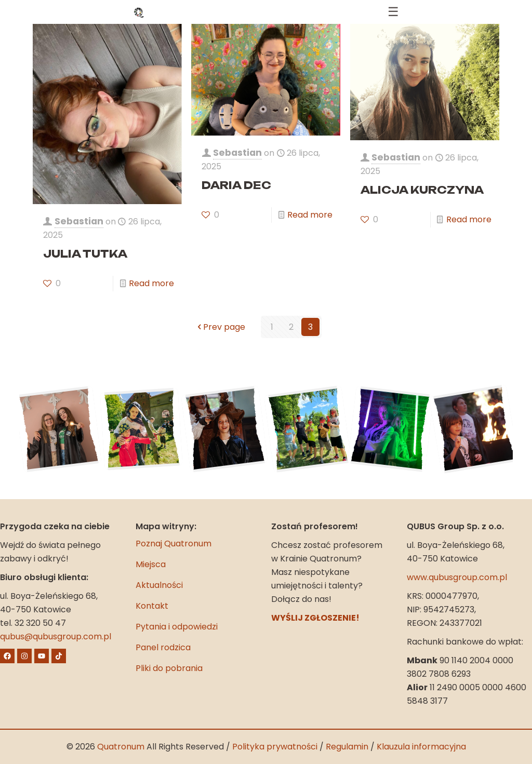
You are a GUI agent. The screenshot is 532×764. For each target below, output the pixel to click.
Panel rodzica (163, 647)
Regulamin (347, 747)
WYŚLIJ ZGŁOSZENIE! (315, 618)
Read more (151, 283)
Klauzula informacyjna (421, 747)
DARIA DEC (236, 185)
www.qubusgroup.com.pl (457, 577)
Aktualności (159, 585)
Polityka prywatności (275, 747)
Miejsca (151, 564)
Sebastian (79, 221)
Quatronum (121, 747)
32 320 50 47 (40, 623)
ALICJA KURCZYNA (422, 190)
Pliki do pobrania (169, 668)
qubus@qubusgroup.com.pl (56, 636)
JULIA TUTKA (85, 254)
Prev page (220, 327)
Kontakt (152, 606)
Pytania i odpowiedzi (177, 627)
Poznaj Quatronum (174, 544)
